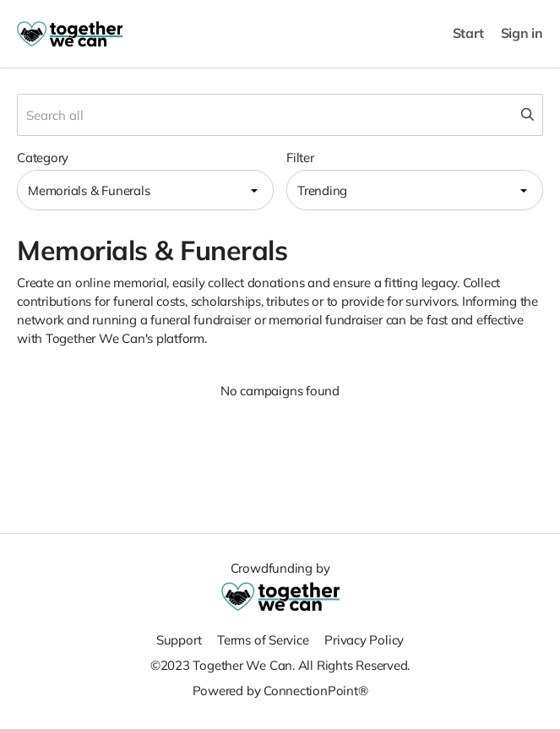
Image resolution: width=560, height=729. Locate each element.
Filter (300, 158)
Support (179, 640)
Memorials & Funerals (89, 190)
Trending (322, 190)
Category (43, 158)
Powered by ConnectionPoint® (280, 691)
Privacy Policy (364, 640)
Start (468, 33)
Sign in (522, 33)
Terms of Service (263, 640)
